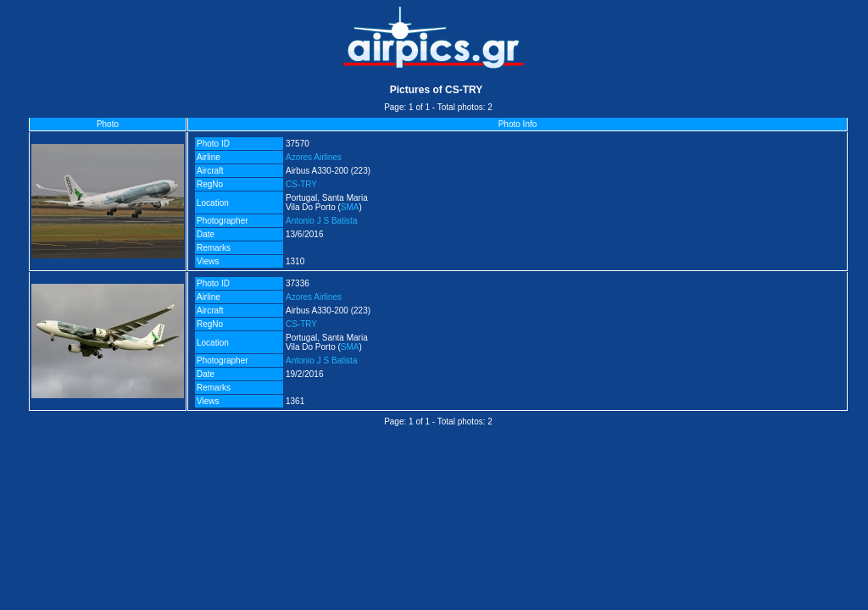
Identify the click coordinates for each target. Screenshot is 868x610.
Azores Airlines (314, 157)
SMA (350, 207)
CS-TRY (301, 184)
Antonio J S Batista (322, 221)
